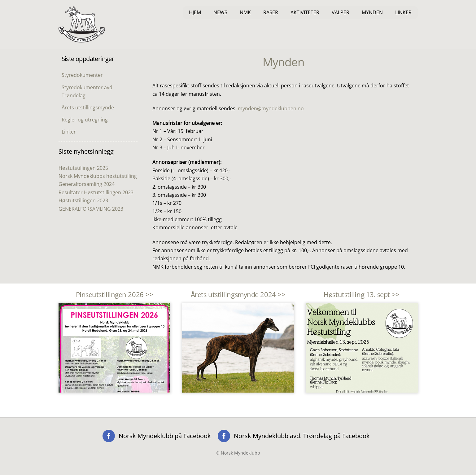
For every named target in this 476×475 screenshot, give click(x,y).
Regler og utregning (85, 120)
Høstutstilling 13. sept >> (361, 295)
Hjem (195, 12)
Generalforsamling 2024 (87, 184)
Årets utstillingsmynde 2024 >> (238, 295)
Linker (403, 12)
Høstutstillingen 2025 (83, 168)
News (220, 12)
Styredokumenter (82, 75)
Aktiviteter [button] (305, 12)
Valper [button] (341, 12)
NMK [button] (245, 12)
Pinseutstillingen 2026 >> (115, 295)
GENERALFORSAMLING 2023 (91, 209)
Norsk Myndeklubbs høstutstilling (98, 176)
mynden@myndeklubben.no (271, 108)
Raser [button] (271, 12)
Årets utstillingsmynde (88, 108)
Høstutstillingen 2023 (83, 200)
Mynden (372, 12)
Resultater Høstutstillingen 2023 (96, 192)
